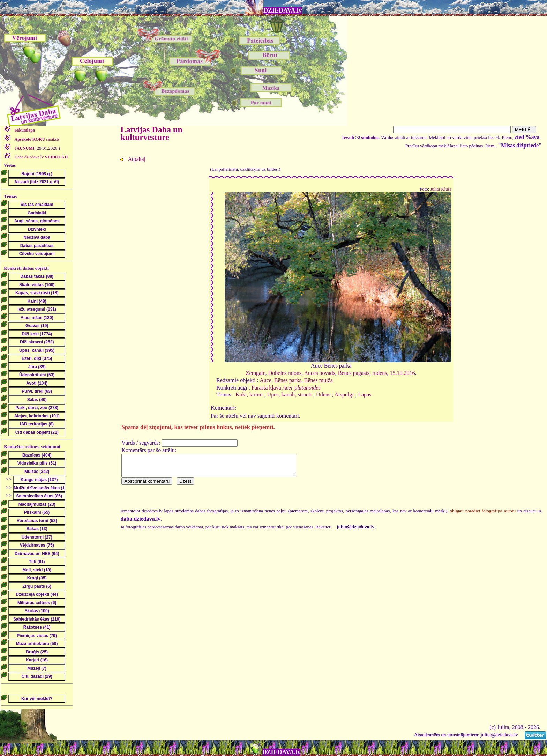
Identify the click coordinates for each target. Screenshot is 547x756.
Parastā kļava (286, 388)
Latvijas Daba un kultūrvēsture (151, 133)
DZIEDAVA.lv (283, 10)
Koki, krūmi (249, 395)
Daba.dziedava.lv (41, 157)
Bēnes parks (288, 380)
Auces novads (319, 373)
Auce (265, 380)
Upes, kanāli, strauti (290, 395)
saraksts (37, 139)
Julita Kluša (441, 189)
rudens (380, 373)
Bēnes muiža (319, 380)
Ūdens (323, 395)
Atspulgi (344, 395)
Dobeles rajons (285, 373)
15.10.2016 (403, 373)
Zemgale (256, 373)
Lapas (365, 395)
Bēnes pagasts (354, 373)
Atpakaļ (137, 159)
